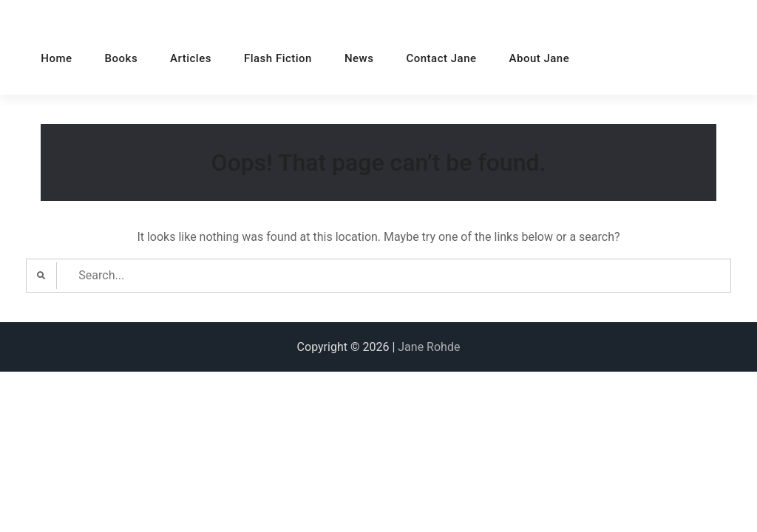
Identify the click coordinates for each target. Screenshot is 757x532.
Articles (191, 58)
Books (122, 58)
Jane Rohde (429, 347)
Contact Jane (441, 58)
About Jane (540, 58)
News (359, 58)
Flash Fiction (278, 58)
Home (56, 58)
